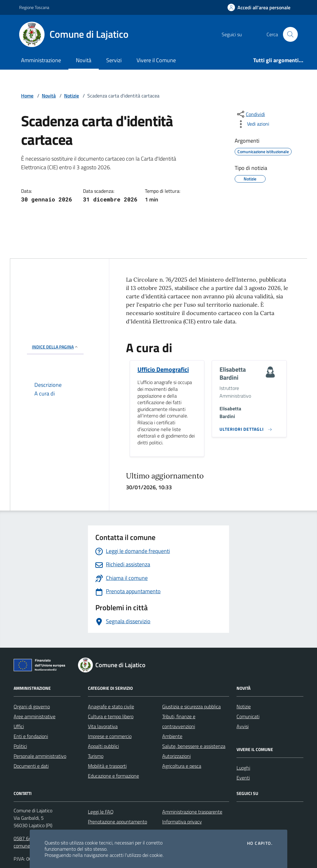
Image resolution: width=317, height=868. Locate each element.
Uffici (19, 726)
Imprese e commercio (110, 736)
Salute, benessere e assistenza (194, 746)
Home (27, 96)
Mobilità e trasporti (107, 766)
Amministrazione (41, 60)
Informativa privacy (182, 822)
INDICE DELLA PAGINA (55, 347)
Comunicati (248, 716)
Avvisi (243, 726)
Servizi (114, 60)
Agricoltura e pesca (182, 766)
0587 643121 (28, 838)
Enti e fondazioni (31, 736)
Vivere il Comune (156, 60)
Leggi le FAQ (101, 812)
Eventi (243, 778)
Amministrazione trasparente (192, 812)
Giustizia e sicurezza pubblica (191, 706)
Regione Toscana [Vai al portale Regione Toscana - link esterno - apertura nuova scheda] (34, 7)
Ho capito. (260, 843)
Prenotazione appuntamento (117, 822)
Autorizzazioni (176, 756)
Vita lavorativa (103, 726)
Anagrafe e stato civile (111, 706)
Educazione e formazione (113, 776)
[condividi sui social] (250, 114)
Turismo (96, 756)
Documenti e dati (31, 766)
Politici (20, 746)
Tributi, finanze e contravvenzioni (179, 721)
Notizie (72, 96)
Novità (84, 60)
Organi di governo (32, 706)
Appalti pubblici (103, 746)
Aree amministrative (35, 716)
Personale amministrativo (40, 756)
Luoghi (243, 768)
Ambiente (172, 736)
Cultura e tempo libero (111, 716)
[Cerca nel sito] (290, 34)
